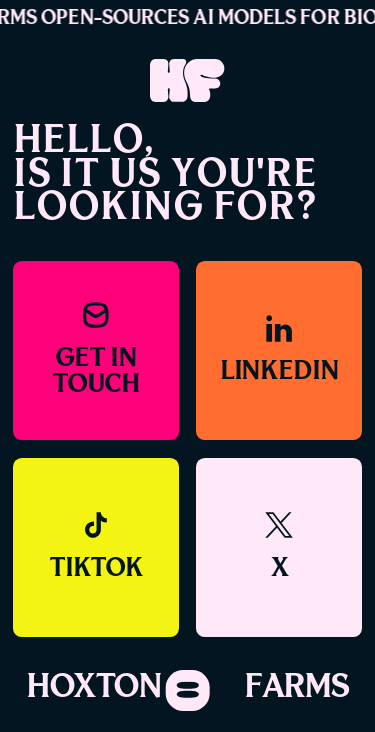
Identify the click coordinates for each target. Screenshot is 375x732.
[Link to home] (187, 82)
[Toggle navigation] (187, 690)
